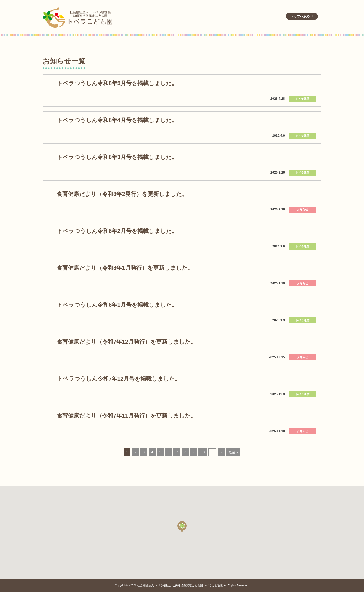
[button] (182, 527)
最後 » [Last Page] (233, 452)
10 (203, 452)
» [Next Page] (221, 452)
